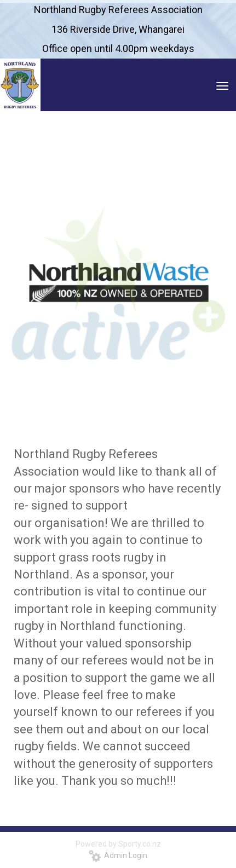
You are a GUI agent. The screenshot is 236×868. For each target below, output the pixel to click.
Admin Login (118, 855)
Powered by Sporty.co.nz (118, 844)
